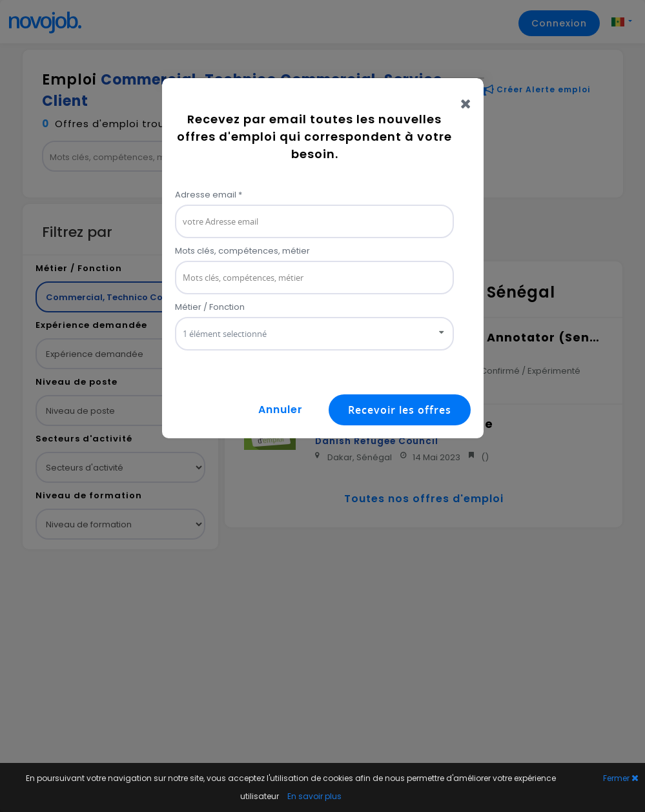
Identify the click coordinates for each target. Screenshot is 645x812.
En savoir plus (314, 796)
